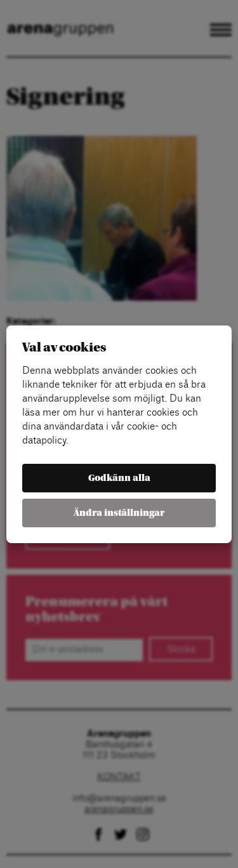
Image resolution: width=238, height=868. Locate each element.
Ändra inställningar (119, 513)
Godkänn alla (119, 478)
